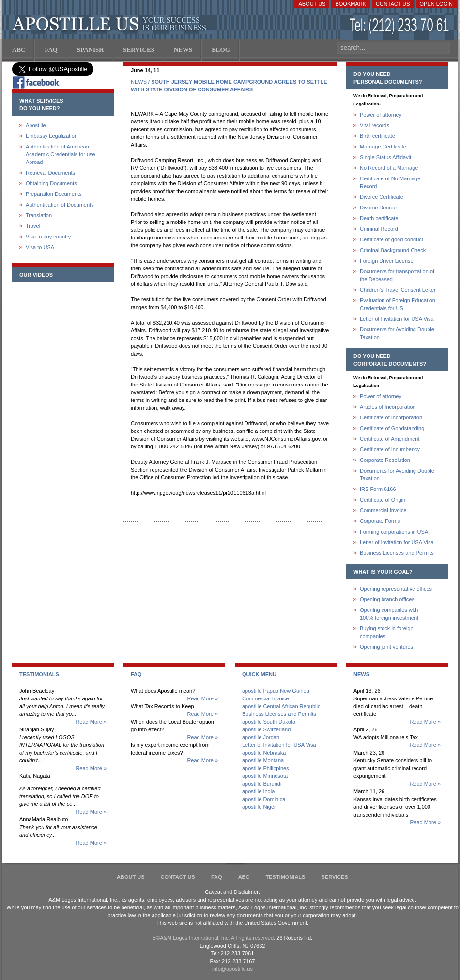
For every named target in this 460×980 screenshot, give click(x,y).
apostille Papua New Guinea (276, 691)
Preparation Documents (54, 194)
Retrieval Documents (50, 173)
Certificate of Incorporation (391, 417)
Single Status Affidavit (385, 157)
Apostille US (111, 24)
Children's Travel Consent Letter (398, 290)
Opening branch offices (387, 599)
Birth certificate (377, 136)
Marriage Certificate (383, 147)
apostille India (258, 791)
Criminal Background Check (393, 250)
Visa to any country (48, 237)
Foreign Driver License (387, 261)
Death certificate (379, 218)
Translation (39, 215)
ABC (244, 877)
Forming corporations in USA (394, 532)
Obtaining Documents (51, 183)
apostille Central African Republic (281, 706)
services (334, 877)
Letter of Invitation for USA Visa (397, 319)
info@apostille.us (232, 969)
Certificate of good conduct (391, 239)
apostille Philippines (266, 768)
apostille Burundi (262, 784)
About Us (312, 4)
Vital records (375, 125)
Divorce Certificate (382, 197)
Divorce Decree (378, 208)
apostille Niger (259, 807)
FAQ (217, 877)
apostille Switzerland (266, 729)
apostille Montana (263, 760)
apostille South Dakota (269, 722)
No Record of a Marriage (389, 168)
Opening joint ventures (386, 647)
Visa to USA (40, 247)
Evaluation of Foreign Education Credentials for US (398, 304)
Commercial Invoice (383, 510)
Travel (33, 226)
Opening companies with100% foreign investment (389, 614)
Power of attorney (381, 115)
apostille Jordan (261, 737)
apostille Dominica (264, 799)
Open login (436, 4)
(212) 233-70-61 (400, 26)
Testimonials (286, 877)
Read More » (91, 722)
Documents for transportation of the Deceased (397, 275)
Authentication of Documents (60, 205)
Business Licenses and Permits (397, 553)
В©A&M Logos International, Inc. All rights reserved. (214, 938)
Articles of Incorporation (388, 407)
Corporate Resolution (385, 460)
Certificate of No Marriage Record (390, 182)
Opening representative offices (396, 589)
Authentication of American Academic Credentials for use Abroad (61, 154)
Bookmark (351, 4)
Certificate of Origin (383, 500)
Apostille (36, 125)
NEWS (139, 82)
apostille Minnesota (265, 776)
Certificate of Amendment (390, 439)
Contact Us (393, 4)
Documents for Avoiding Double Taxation (397, 333)
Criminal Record (379, 229)
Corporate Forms (380, 521)
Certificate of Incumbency (390, 449)
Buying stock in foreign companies (387, 632)
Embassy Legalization (52, 136)
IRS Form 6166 (378, 489)
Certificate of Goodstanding (392, 428)
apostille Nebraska (264, 753)
